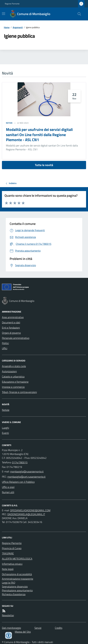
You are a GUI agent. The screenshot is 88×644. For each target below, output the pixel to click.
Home (7, 27)
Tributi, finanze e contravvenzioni (19, 392)
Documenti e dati (11, 322)
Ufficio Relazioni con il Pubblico (18, 482)
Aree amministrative (13, 317)
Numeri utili (8, 492)
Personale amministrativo (16, 338)
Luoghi (5, 428)
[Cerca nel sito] (78, 14)
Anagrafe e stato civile (14, 366)
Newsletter (8, 615)
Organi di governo (11, 333)
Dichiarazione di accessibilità (17, 574)
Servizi (38, 628)
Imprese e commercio (13, 387)
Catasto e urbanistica (13, 377)
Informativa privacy (12, 564)
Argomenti (18, 27)
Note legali (8, 569)
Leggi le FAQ (9, 583)
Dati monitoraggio (11, 628)
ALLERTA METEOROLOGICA (17, 559)
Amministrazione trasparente (18, 579)
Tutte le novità (44, 165)
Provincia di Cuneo (12, 548)
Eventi (5, 433)
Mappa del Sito (23, 632)
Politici (5, 343)
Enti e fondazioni (11, 328)
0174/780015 (20, 462)
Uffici (5, 348)
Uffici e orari (8, 487)
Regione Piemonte (12, 4)
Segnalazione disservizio (15, 586)
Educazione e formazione (15, 382)
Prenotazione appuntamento (17, 590)
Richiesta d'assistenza (14, 594)
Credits (59, 628)
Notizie (9, 123)
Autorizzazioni (9, 371)
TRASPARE (8, 553)
